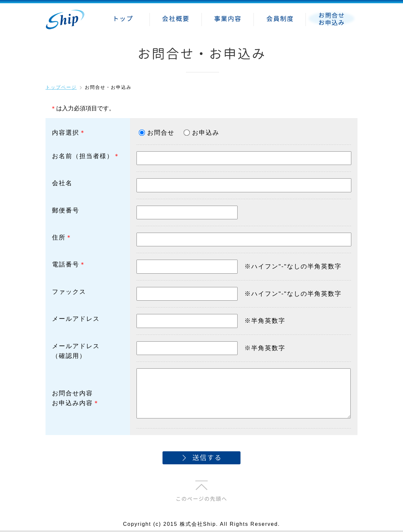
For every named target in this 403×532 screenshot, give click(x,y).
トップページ (61, 87)
